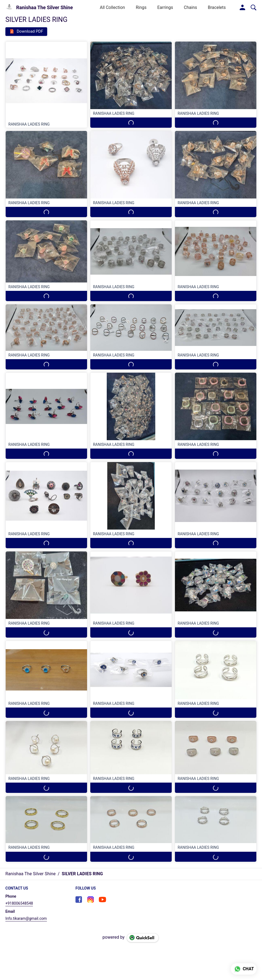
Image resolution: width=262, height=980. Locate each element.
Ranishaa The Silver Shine (44, 8)
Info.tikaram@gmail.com (26, 918)
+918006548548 (19, 903)
